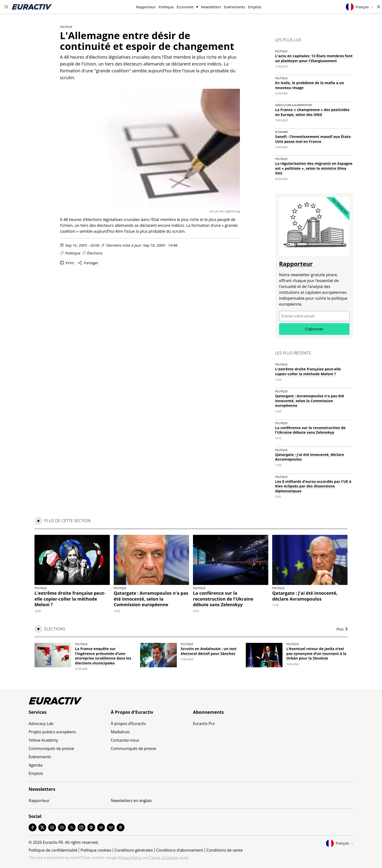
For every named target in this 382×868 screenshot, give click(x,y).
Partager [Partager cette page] (88, 263)
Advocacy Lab (41, 724)
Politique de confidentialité (53, 850)
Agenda (35, 765)
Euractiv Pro (204, 724)
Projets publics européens (52, 732)
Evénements (235, 7)
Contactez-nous (125, 740)
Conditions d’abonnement (180, 850)
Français (360, 7)
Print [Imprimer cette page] (67, 263)
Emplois (255, 7)
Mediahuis (120, 732)
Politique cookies (96, 850)
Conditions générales (134, 850)
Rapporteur (146, 7)
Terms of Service (164, 857)
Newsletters (211, 7)
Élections (95, 253)
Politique (166, 7)
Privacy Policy (130, 857)
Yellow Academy (43, 740)
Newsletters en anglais (131, 801)
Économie (185, 7)
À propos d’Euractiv (128, 724)
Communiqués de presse (51, 748)
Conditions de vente (225, 850)
